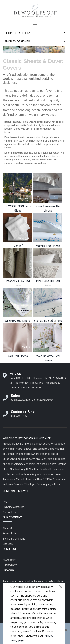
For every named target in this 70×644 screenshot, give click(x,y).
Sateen (13, 137)
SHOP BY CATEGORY (36, 33)
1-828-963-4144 (20, 400)
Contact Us (9, 512)
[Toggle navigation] (35, 24)
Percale (15, 122)
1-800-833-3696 (43, 400)
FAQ (5, 502)
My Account (9, 560)
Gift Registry (10, 565)
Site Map (8, 544)
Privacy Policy (10, 533)
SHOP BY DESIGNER (36, 41)
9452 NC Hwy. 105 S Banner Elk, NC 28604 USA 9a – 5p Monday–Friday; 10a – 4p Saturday (38, 382)
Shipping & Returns (14, 507)
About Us (8, 528)
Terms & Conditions (14, 539)
